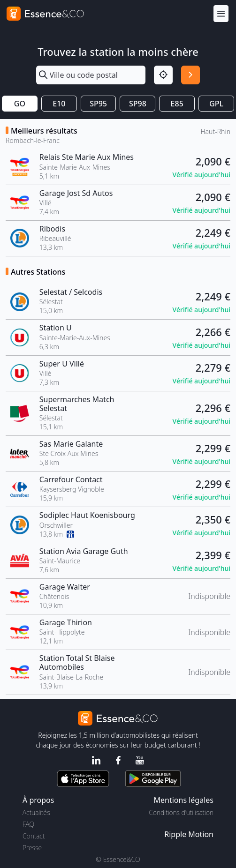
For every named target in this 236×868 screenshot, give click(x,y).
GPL (216, 104)
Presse (32, 848)
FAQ (28, 824)
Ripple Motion (189, 834)
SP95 (98, 104)
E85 (177, 104)
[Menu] (221, 14)
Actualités (36, 812)
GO (20, 104)
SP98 (138, 104)
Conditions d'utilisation (181, 812)
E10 (59, 104)
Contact (34, 836)
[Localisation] (163, 75)
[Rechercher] (190, 75)
